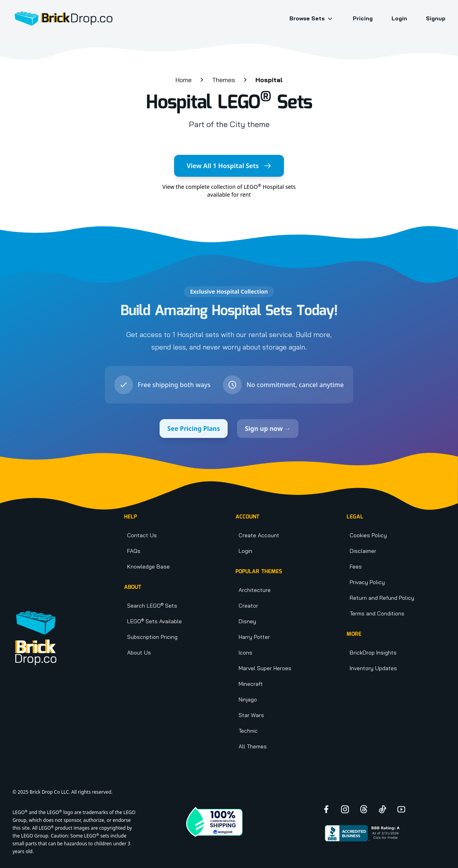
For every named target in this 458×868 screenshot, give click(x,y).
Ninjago (248, 699)
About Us (139, 653)
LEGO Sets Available (154, 621)
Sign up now (268, 429)
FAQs (134, 551)
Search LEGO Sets (152, 606)
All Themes (253, 746)
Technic (248, 731)
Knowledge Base (148, 567)
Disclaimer (363, 551)
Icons (245, 653)
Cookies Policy (368, 535)
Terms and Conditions (377, 613)
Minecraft (251, 684)
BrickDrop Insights (373, 653)
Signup (436, 18)
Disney (247, 621)
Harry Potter (254, 637)
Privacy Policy (367, 582)
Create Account (259, 535)
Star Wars (251, 715)
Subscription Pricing (152, 637)
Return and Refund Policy (382, 598)
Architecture (255, 590)
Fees (356, 567)
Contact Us (142, 535)
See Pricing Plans (194, 429)
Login (399, 18)
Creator (248, 606)
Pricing (363, 18)
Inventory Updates (373, 668)
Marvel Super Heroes (265, 668)
